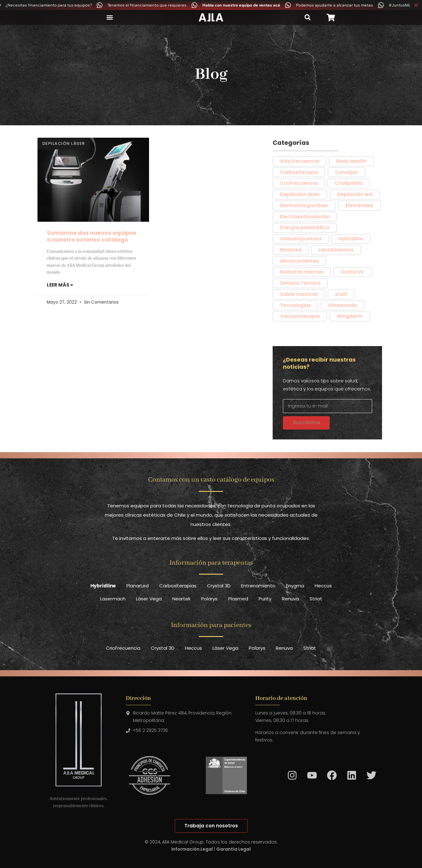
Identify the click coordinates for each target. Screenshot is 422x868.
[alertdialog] (211, 5)
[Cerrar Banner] (416, 5)
